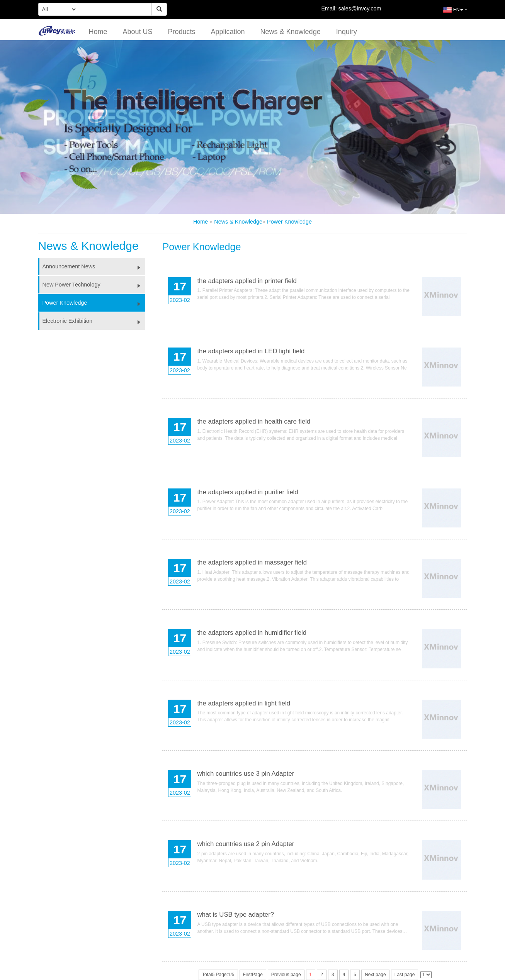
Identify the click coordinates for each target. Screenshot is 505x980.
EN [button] (448, 13)
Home (98, 32)
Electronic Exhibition (94, 321)
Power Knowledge (289, 222)
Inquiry (347, 32)
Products (181, 32)
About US (137, 32)
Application (228, 32)
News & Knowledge (291, 32)
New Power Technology (94, 285)
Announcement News (94, 266)
